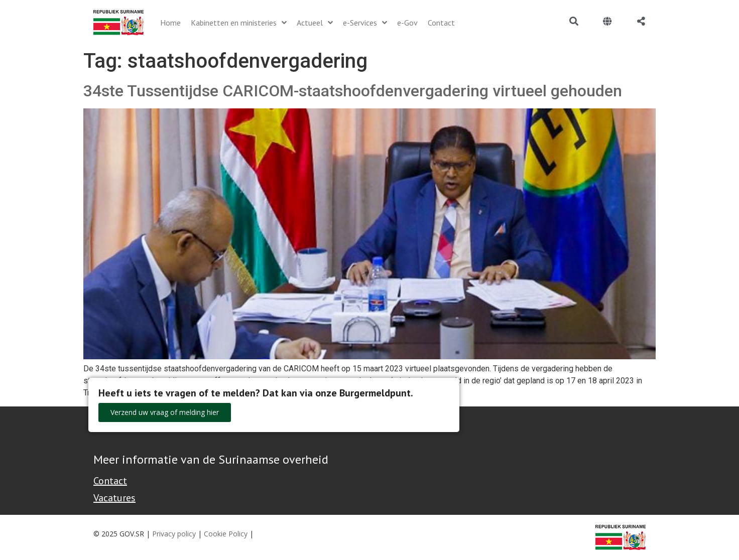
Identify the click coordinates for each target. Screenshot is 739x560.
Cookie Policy (226, 534)
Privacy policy (174, 534)
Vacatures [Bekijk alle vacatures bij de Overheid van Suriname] (114, 498)
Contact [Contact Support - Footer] (110, 481)
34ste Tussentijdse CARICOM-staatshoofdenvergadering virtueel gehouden (353, 91)
